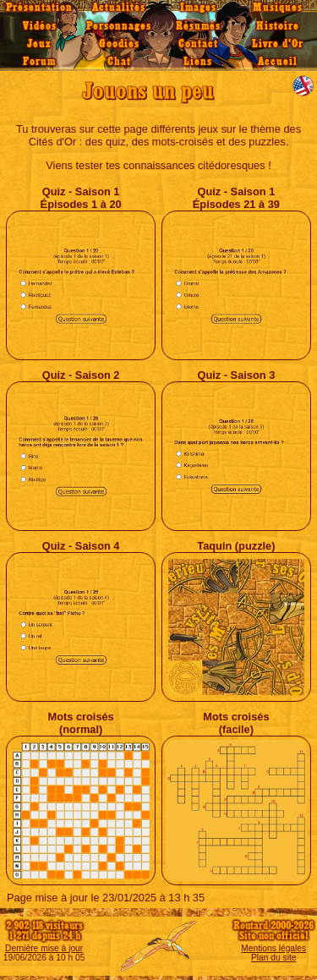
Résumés (198, 26)
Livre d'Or (278, 44)
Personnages (119, 26)
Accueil (278, 62)
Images (198, 8)
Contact (198, 44)
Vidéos (40, 26)
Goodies (119, 44)
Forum (39, 62)
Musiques (278, 8)
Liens (198, 62)
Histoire (278, 26)
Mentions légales (273, 948)
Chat (119, 62)
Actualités (119, 8)
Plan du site (273, 958)
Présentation (39, 8)
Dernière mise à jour (44, 948)
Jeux (39, 44)
